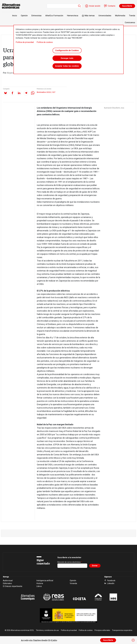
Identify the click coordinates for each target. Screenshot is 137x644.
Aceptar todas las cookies (67, 67)
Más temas (90, 16)
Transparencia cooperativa (122, 630)
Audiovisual (8, 581)
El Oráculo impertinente (13, 586)
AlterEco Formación (54, 16)
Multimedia (120, 16)
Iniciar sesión (95, 6)
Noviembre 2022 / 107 (46, 92)
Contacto (112, 6)
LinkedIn (111, 583)
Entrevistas (36, 16)
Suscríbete (127, 6)
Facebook (111, 581)
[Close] (133, 640)
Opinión (24, 16)
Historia (40, 583)
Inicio (15, 16)
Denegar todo (67, 59)
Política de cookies (45, 42)
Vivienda (73, 583)
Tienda (132, 16)
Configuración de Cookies (67, 51)
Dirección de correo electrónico (69, 562)
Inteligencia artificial (45, 581)
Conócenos (130, 22)
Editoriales (7, 583)
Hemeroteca (73, 16)
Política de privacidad (25, 42)
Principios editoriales (102, 630)
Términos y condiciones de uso (47, 630)
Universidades (105, 16)
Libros (39, 586)
